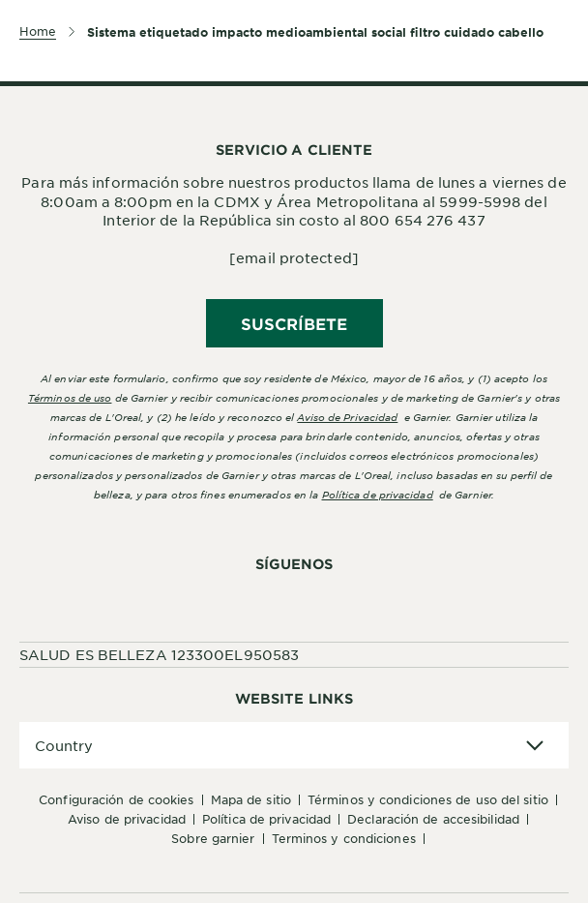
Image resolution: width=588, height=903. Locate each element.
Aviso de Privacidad (127, 819)
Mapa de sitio (251, 799)
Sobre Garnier (213, 838)
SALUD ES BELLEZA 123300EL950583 (159, 654)
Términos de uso (70, 397)
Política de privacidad (378, 494)
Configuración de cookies (116, 799)
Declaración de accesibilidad (433, 819)
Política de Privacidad (266, 819)
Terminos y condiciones (344, 838)
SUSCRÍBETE (294, 323)
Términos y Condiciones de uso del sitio (428, 799)
